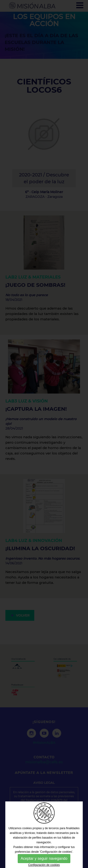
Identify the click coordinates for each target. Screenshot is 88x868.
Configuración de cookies (44, 865)
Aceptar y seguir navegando (44, 858)
